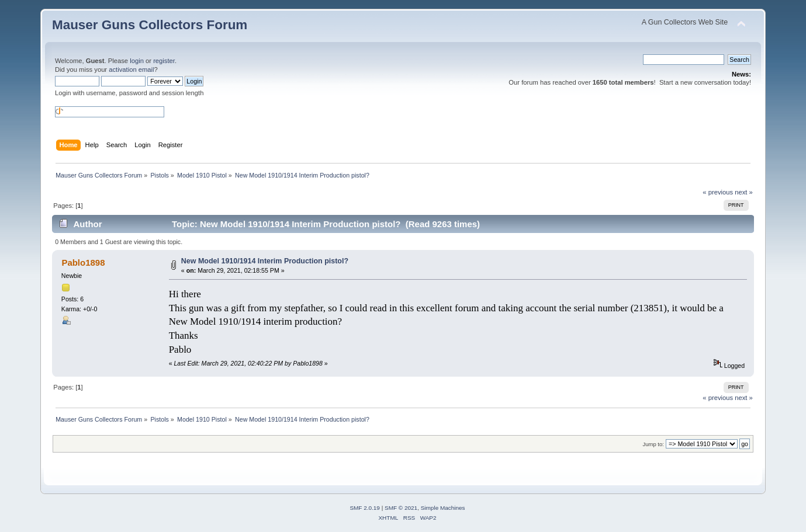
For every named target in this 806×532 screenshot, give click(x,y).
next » (744, 192)
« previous (718, 192)
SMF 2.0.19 (365, 508)
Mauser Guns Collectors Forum (150, 25)
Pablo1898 (83, 262)
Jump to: (653, 444)
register (164, 61)
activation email (131, 69)
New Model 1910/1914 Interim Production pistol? (265, 261)
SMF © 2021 (401, 508)
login (137, 61)
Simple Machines (443, 508)
